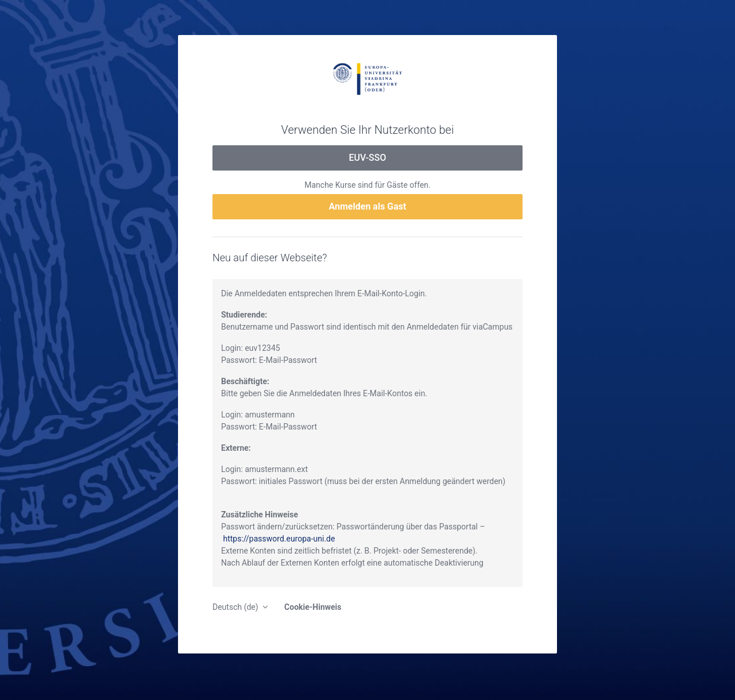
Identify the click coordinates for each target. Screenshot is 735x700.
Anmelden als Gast (368, 206)
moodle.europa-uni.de (367, 78)
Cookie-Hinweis (313, 607)
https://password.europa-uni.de (279, 539)
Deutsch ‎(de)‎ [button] (236, 607)
